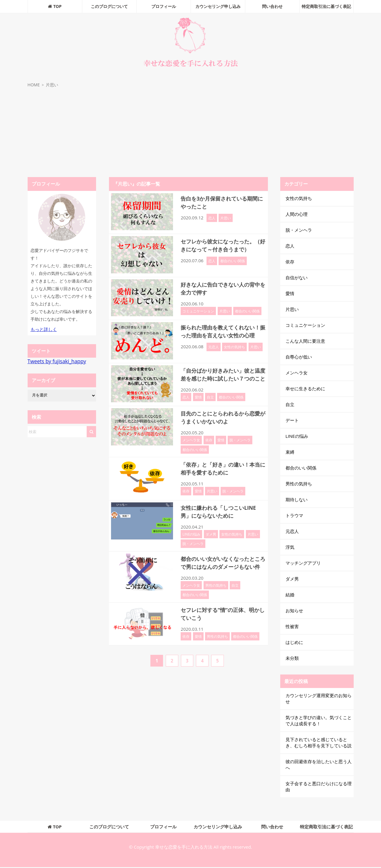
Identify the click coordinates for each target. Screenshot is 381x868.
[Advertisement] (191, 133)
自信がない (297, 277)
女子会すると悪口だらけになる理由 (319, 787)
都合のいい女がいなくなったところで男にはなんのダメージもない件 (222, 573)
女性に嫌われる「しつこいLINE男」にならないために (222, 518)
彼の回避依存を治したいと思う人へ (319, 764)
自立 (210, 405)
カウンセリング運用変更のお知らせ (319, 698)
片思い (226, 218)
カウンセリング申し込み (218, 6)
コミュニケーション (198, 311)
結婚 (290, 595)
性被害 (292, 626)
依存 (209, 446)
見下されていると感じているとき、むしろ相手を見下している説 (319, 742)
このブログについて (109, 6)
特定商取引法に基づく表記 (326, 6)
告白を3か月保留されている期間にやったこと (220, 202)
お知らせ (294, 610)
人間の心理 (297, 214)
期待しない (297, 499)
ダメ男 (211, 541)
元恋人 (214, 355)
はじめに (294, 642)
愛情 (198, 405)
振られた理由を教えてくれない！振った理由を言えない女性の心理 (222, 335)
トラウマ (294, 515)
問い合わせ (272, 6)
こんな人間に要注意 (305, 341)
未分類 (292, 658)
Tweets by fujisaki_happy (57, 361)
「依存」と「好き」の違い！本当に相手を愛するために (222, 475)
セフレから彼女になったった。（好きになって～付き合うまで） (222, 249)
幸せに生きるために (305, 388)
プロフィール (164, 6)
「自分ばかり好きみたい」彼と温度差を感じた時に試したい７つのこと (222, 378)
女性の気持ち (234, 355)
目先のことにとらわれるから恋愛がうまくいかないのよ (222, 424)
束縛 (290, 452)
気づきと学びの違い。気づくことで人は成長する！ (319, 720)
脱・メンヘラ (240, 446)
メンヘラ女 (191, 446)
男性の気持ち (216, 600)
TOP (55, 6)
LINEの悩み (191, 541)
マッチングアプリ (303, 563)
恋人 (212, 218)
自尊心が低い (299, 357)
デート (292, 420)
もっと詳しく (44, 329)
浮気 (290, 547)
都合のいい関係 (233, 269)
